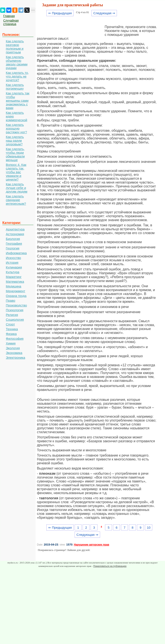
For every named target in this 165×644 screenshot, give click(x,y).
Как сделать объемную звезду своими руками (17, 62)
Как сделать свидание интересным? (16, 200)
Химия (11, 343)
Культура (13, 272)
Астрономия (15, 234)
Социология (15, 320)
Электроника (16, 358)
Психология (15, 310)
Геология (13, 248)
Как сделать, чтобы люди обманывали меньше (15, 154)
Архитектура (15, 229)
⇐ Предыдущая (60, 13)
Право (11, 301)
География (14, 243)
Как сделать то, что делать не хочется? (17, 76)
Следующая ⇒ (104, 13)
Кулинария (14, 267)
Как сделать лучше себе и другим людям (17, 188)
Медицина (13, 286)
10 (149, 527)
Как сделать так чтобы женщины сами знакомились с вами (18, 101)
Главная (9, 16)
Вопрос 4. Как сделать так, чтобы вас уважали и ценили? (16, 172)
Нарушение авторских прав (92, 545)
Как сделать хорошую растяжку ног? (16, 128)
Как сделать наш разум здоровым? (15, 140)
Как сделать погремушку (15, 87)
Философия (15, 339)
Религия (12, 315)
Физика (11, 334)
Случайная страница (11, 22)
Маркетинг (14, 277)
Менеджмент (16, 291)
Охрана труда (16, 296)
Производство (16, 305)
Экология (13, 348)
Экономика (14, 353)
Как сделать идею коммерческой (16, 116)
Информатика (16, 253)
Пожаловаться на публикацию (110, 566)
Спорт (10, 324)
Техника (12, 329)
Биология (13, 239)
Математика (15, 282)
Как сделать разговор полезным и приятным (15, 47)
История (12, 263)
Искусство (13, 258)
